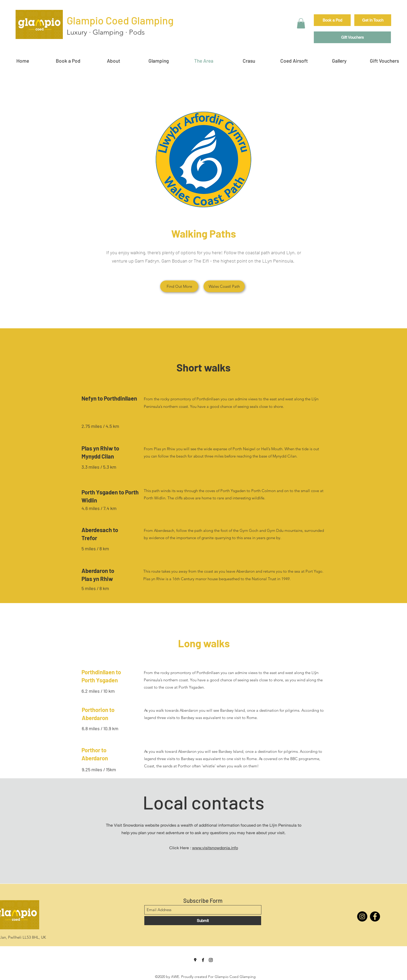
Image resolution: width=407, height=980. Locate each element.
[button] (301, 23)
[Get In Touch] (373, 20)
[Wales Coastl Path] (224, 286)
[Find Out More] (179, 286)
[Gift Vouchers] (352, 37)
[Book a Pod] (332, 20)
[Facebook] (375, 916)
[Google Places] (195, 960)
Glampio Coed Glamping (120, 20)
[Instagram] (362, 916)
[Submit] (203, 921)
